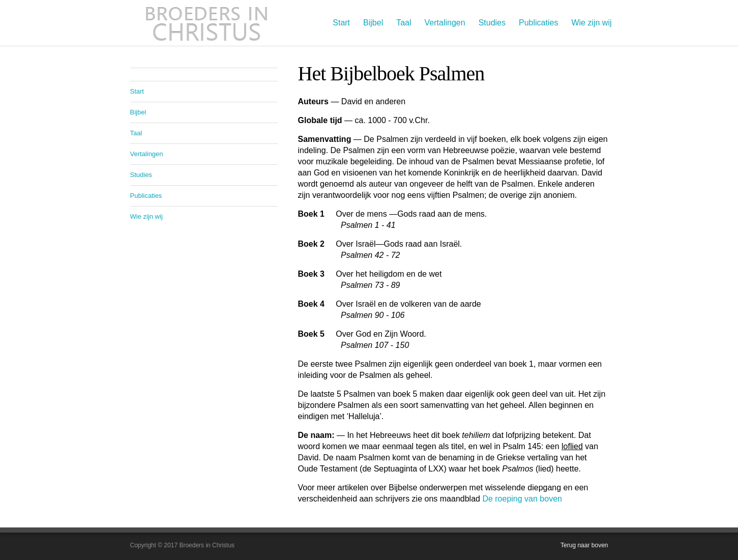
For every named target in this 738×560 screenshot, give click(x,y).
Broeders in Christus (206, 23)
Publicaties (538, 23)
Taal (404, 23)
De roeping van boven (522, 499)
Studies (492, 23)
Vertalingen (445, 23)
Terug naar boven (584, 545)
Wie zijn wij (591, 23)
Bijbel (373, 23)
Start (341, 23)
